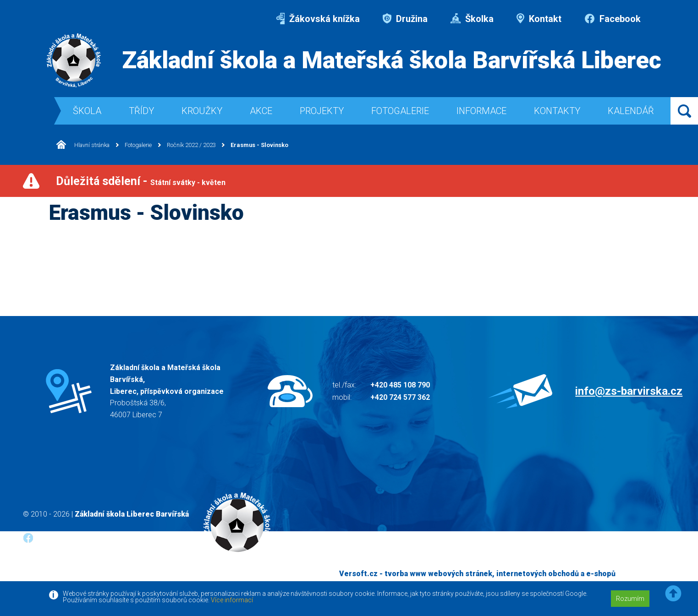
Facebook (613, 19)
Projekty (322, 111)
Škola (87, 111)
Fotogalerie (400, 111)
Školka (472, 19)
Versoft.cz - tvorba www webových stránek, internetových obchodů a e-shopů (477, 574)
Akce (261, 111)
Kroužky (202, 111)
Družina (405, 19)
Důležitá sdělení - (141, 181)
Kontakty (557, 111)
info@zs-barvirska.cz (629, 391)
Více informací (232, 600)
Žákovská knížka (318, 19)
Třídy (141, 111)
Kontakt (539, 19)
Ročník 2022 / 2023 (207, 145)
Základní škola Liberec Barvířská (132, 514)
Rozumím (630, 599)
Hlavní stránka (86, 145)
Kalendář (631, 111)
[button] (673, 594)
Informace (481, 111)
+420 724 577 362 (400, 397)
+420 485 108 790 (400, 385)
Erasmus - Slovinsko (282, 145)
